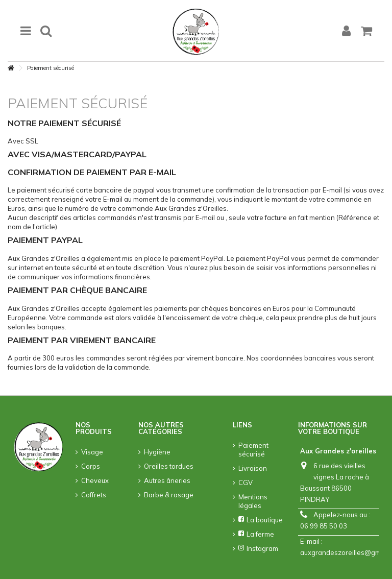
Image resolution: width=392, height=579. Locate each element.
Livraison (253, 468)
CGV (246, 482)
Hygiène (157, 452)
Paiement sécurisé (253, 450)
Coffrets (94, 495)
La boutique (261, 520)
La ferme (256, 534)
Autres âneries (167, 480)
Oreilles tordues (169, 466)
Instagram (258, 548)
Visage (92, 452)
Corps (91, 466)
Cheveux (95, 480)
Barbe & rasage (169, 495)
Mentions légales (253, 501)
